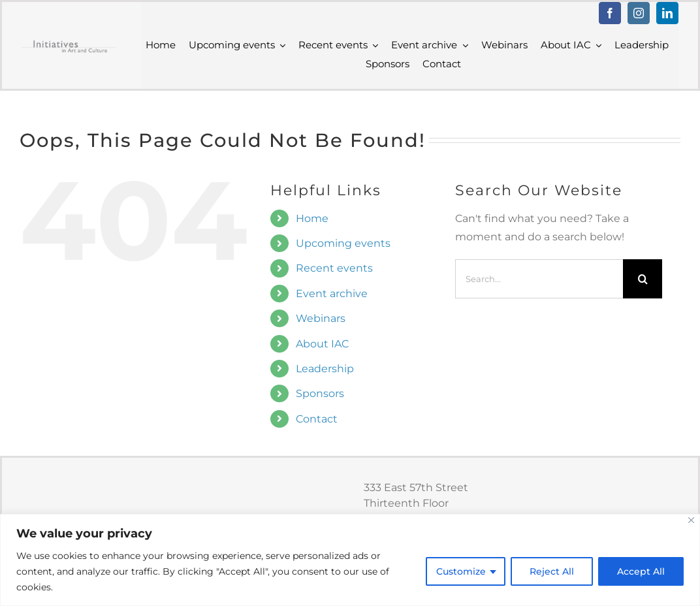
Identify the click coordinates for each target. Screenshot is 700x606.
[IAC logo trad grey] (69, 43)
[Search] (643, 279)
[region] (350, 560)
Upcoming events (343, 243)
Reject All (552, 571)
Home (312, 218)
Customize (461, 571)
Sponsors (320, 393)
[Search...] (539, 279)
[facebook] (610, 13)
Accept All (641, 571)
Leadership (325, 369)
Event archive (332, 294)
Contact (317, 419)
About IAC (322, 344)
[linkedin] (667, 13)
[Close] (691, 520)
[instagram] (639, 13)
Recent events (334, 268)
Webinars (321, 318)
